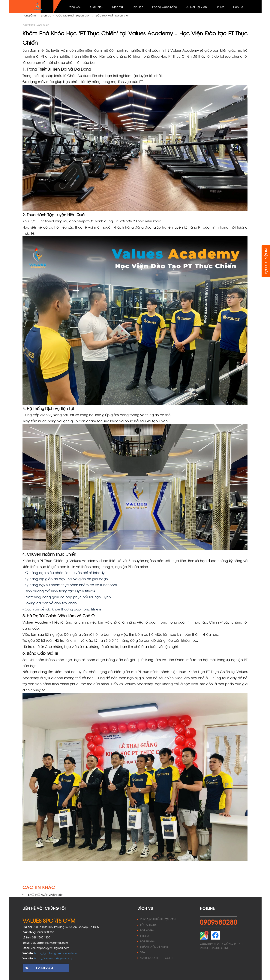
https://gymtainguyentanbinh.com (57, 953)
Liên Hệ (238, 6)
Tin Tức (220, 6)
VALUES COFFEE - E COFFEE (158, 958)
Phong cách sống (165, 6)
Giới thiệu (97, 6)
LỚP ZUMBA (147, 941)
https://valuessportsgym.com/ (53, 958)
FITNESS (145, 936)
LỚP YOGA (147, 930)
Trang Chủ (74, 6)
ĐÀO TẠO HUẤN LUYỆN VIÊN (158, 919)
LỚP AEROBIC (149, 925)
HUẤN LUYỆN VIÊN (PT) (154, 947)
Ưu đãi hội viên (196, 6)
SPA (143, 952)
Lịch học (138, 6)
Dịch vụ (117, 6)
